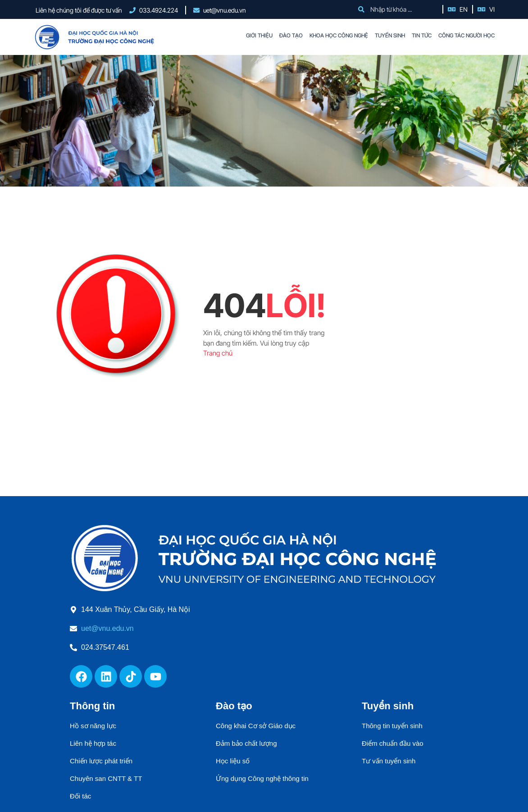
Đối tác (80, 796)
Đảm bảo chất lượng (246, 743)
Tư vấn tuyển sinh (389, 761)
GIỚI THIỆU (259, 35)
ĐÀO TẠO (291, 35)
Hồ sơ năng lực (93, 726)
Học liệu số (233, 761)
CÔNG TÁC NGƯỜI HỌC (467, 35)
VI (492, 9)
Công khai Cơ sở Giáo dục (256, 726)
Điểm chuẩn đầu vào (393, 743)
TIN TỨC (422, 35)
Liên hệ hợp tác (93, 743)
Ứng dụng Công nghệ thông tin (262, 778)
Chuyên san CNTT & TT (106, 778)
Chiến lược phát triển (101, 761)
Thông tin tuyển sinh (392, 726)
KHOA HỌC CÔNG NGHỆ (339, 35)
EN (464, 9)
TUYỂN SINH (390, 35)
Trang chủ (218, 353)
